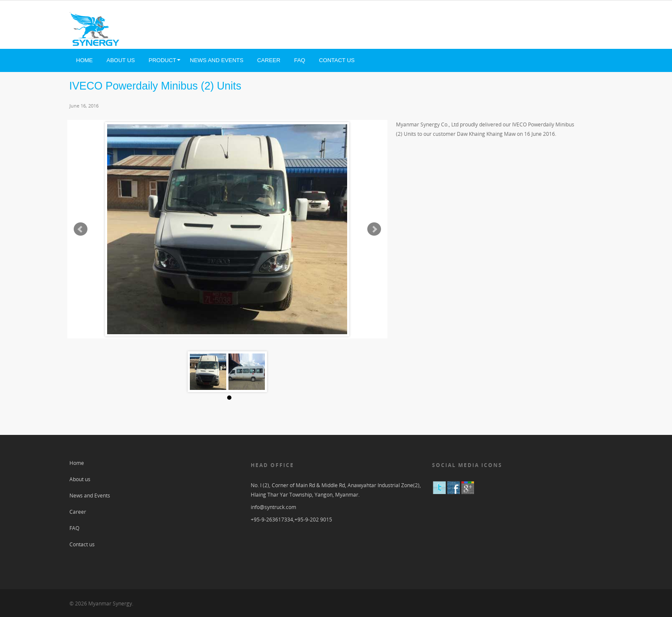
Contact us (337, 60)
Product (162, 60)
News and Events (217, 60)
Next (374, 229)
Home (85, 60)
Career (269, 60)
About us (121, 60)
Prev (81, 229)
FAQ (300, 60)
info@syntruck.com (273, 507)
